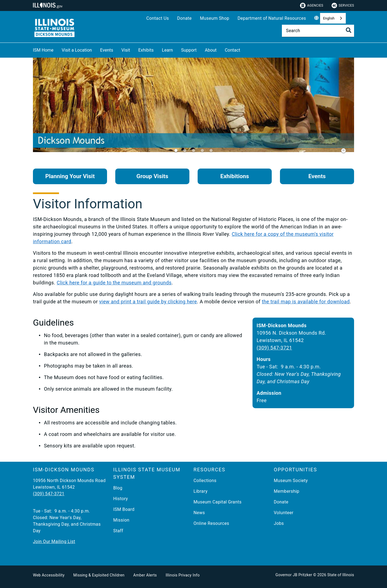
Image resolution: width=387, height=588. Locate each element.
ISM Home (43, 50)
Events (107, 50)
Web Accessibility (49, 575)
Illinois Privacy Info (183, 575)
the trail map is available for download (306, 302)
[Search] (318, 31)
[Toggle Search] (349, 30)
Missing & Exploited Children (99, 575)
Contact (232, 50)
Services (343, 5)
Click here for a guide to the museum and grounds (114, 283)
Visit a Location (77, 50)
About (211, 50)
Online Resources (211, 523)
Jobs (279, 523)
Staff (118, 531)
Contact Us (158, 18)
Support (189, 50)
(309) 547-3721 (274, 348)
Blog (118, 488)
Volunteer (284, 513)
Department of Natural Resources (272, 18)
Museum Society (291, 481)
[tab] (176, 150)
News (199, 513)
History (121, 499)
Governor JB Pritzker (294, 575)
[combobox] (333, 18)
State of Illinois (341, 575)
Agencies (312, 5)
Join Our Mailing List (54, 541)
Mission (121, 520)
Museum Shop (214, 18)
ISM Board (124, 509)
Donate (184, 18)
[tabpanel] (193, 107)
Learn (167, 50)
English (329, 18)
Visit (126, 50)
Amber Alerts (145, 575)
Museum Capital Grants (218, 502)
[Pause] (344, 151)
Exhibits (146, 50)
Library (200, 491)
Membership (287, 491)
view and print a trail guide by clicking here (148, 302)
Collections (205, 481)
